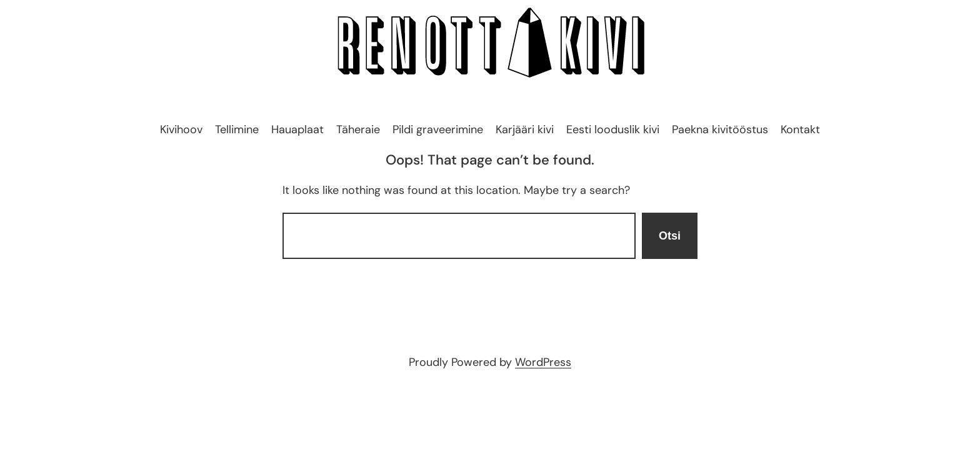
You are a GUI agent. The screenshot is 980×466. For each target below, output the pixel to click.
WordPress (543, 362)
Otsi (670, 236)
